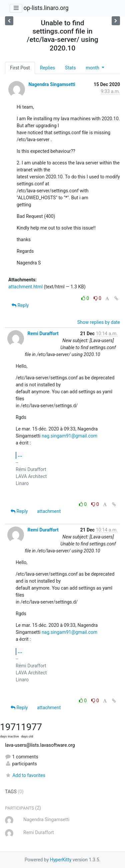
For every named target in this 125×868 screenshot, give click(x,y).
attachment (49, 511)
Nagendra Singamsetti (52, 84)
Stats (70, 68)
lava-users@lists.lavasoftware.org (40, 745)
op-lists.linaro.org (46, 8)
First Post (20, 68)
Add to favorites (25, 775)
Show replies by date (99, 322)
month (93, 68)
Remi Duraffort (43, 334)
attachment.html (25, 287)
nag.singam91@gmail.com (69, 436)
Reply (20, 305)
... (20, 455)
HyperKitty (61, 860)
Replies (47, 68)
